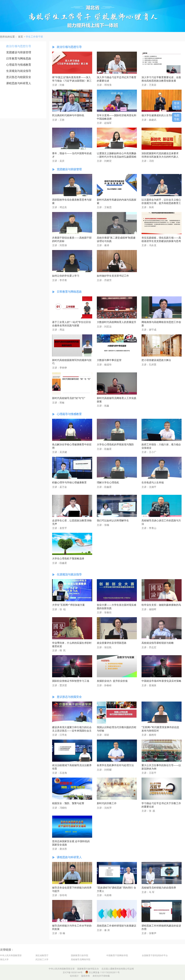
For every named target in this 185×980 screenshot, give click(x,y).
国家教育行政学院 (80, 955)
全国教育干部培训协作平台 (155, 955)
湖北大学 (4, 959)
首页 (21, 37)
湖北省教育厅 (42, 955)
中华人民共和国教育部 (11, 955)
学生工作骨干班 (34, 37)
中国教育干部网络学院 (117, 955)
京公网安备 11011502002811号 (102, 972)
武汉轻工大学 (42, 959)
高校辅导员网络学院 (81, 959)
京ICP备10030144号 (73, 972)
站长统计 (74, 976)
